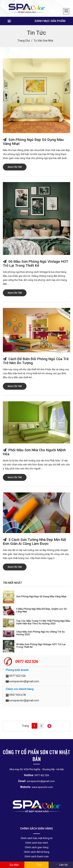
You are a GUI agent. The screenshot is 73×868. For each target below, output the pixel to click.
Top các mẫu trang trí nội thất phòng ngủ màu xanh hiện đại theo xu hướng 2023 (43, 622)
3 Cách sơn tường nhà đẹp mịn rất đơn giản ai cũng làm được (34, 542)
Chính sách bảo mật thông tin (37, 838)
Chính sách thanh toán (36, 856)
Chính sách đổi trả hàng (37, 852)
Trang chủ (24, 41)
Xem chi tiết (15, 167)
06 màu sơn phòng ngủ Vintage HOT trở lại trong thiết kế (36, 263)
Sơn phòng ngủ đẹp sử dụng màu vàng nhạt (33, 142)
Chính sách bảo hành (37, 843)
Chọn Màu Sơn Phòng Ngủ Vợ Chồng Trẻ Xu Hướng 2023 (40, 633)
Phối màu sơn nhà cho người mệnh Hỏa (34, 452)
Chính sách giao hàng (37, 847)
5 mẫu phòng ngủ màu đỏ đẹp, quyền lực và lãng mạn (41, 610)
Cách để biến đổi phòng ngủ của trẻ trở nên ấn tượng (36, 361)
